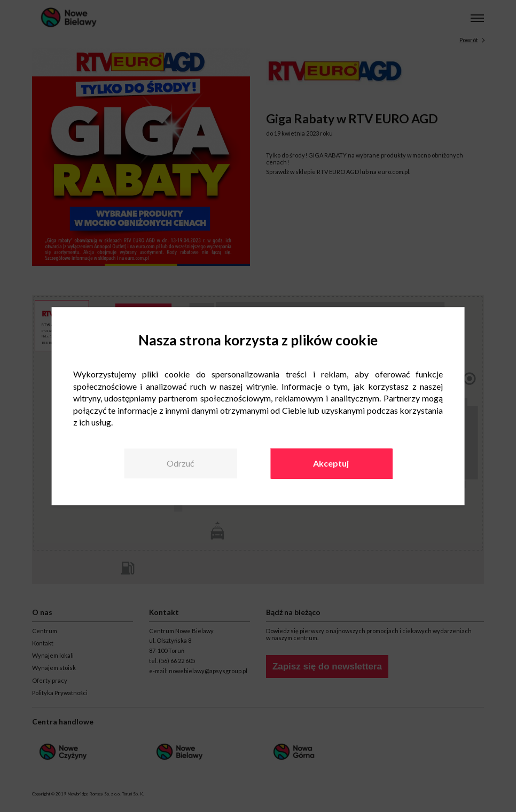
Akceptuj (331, 464)
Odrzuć (180, 464)
